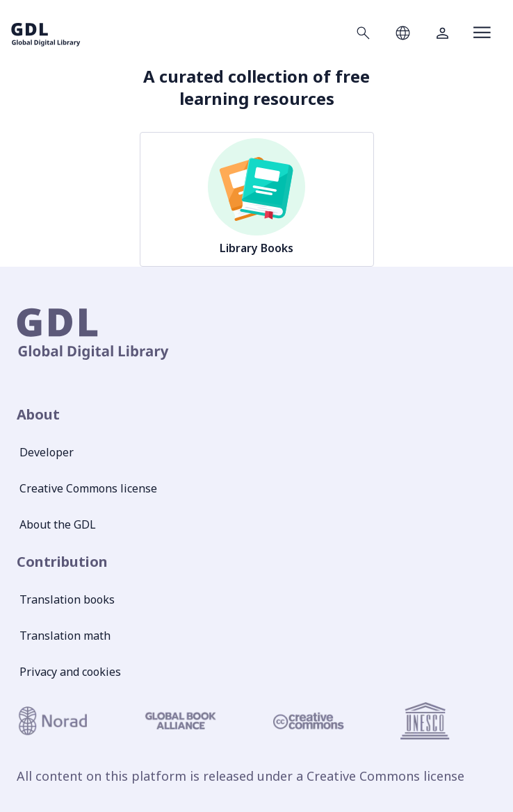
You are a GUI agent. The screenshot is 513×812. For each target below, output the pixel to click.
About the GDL (58, 524)
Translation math (65, 636)
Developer (47, 452)
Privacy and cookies (70, 672)
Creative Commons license (88, 488)
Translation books (67, 599)
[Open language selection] (403, 33)
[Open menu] (482, 33)
